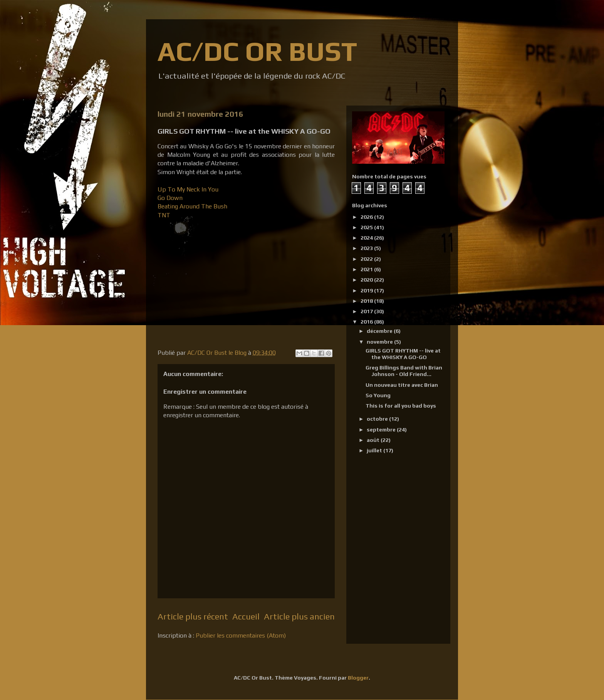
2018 (367, 301)
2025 (367, 227)
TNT (164, 215)
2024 (367, 238)
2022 (367, 259)
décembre (380, 331)
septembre (382, 430)
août (374, 440)
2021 (367, 269)
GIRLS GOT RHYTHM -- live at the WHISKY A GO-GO (403, 354)
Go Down (171, 198)
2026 (367, 217)
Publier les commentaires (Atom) (241, 635)
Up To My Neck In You (188, 189)
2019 (367, 290)
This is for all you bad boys (401, 406)
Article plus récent (193, 616)
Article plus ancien (299, 616)
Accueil (246, 616)
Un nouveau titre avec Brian (402, 385)
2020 (367, 280)
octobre (378, 419)
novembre (380, 342)
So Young (378, 395)
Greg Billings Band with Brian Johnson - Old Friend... (404, 371)
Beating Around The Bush (192, 206)
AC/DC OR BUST (257, 51)
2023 (367, 248)
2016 (367, 322)
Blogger (358, 678)
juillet (375, 450)
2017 (367, 311)
